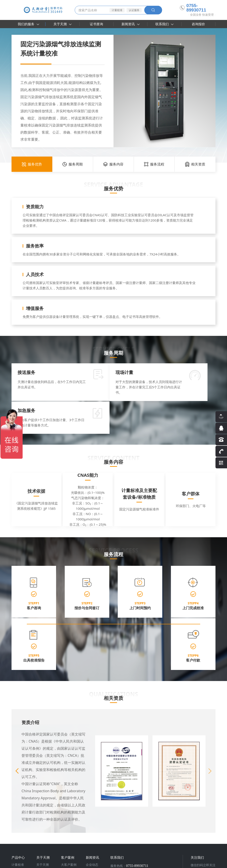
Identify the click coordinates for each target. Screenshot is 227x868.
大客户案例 (69, 789)
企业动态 (92, 789)
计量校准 (117, 10)
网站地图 (210, 862)
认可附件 (43, 800)
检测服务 (18, 795)
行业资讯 (92, 795)
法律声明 (194, 862)
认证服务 (134, 10)
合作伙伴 (67, 795)
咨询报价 (198, 24)
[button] (210, 695)
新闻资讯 (131, 24)
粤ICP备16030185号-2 (100, 862)
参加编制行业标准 (47, 808)
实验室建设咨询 (22, 806)
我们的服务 (28, 24)
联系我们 (164, 24)
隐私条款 (178, 862)
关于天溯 (63, 24)
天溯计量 (32, 851)
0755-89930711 (193, 8)
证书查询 (96, 24)
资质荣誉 (43, 795)
